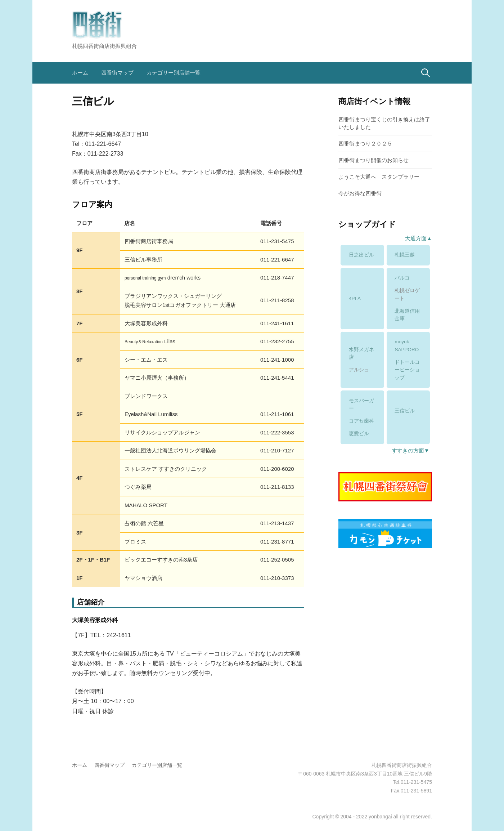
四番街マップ (117, 73)
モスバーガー (361, 405)
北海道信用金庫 (407, 315)
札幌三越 (405, 255)
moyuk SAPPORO (407, 346)
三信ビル (405, 411)
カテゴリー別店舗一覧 (174, 73)
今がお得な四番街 (360, 193)
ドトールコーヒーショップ (407, 370)
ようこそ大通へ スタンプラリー (379, 177)
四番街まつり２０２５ (365, 144)
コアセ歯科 (361, 421)
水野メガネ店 (361, 354)
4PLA (355, 298)
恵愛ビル (359, 434)
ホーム (80, 73)
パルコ (402, 278)
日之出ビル (361, 255)
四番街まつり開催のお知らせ (373, 160)
